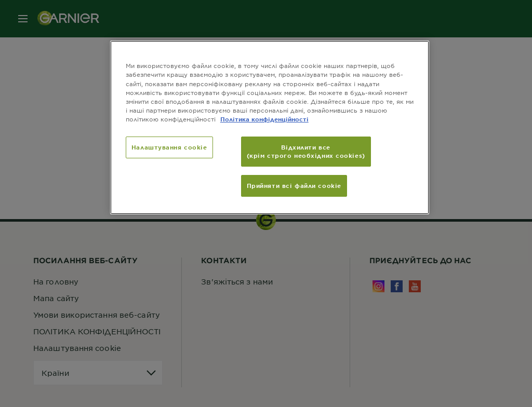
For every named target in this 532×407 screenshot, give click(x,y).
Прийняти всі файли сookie (294, 185)
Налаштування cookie (169, 147)
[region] (270, 127)
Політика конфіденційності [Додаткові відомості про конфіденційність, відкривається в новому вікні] (264, 119)
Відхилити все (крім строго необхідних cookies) (306, 151)
